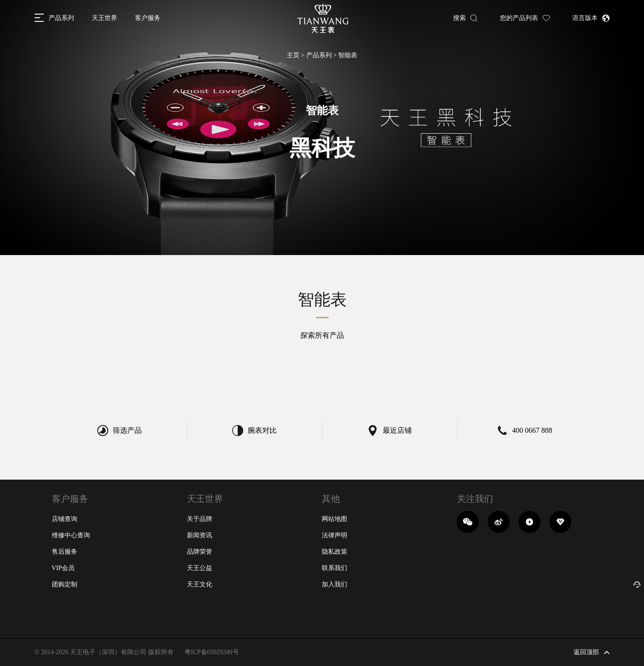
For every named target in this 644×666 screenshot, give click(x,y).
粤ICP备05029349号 (212, 652)
